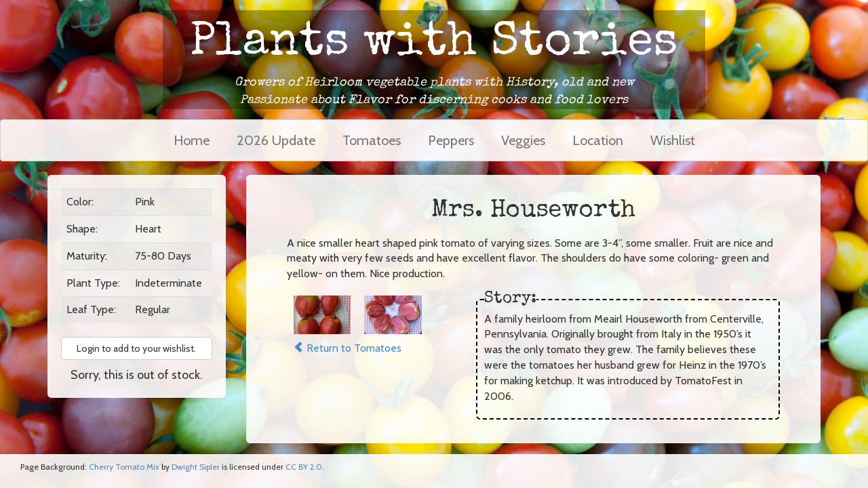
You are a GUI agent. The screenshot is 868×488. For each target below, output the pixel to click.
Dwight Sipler (196, 467)
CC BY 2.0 (304, 467)
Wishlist (673, 140)
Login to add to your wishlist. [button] (136, 348)
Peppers (451, 140)
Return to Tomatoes (347, 348)
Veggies (523, 140)
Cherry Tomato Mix (124, 467)
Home (192, 140)
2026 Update (276, 140)
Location (598, 140)
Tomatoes (372, 140)
